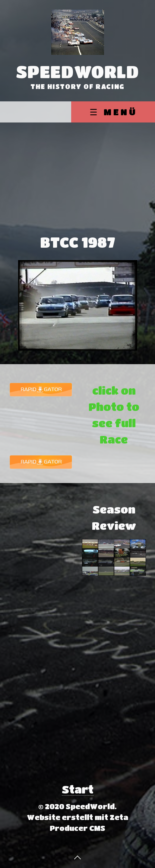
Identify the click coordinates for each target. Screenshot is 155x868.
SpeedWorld (78, 72)
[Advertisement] (77, 168)
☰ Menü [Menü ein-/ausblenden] (114, 112)
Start (78, 789)
